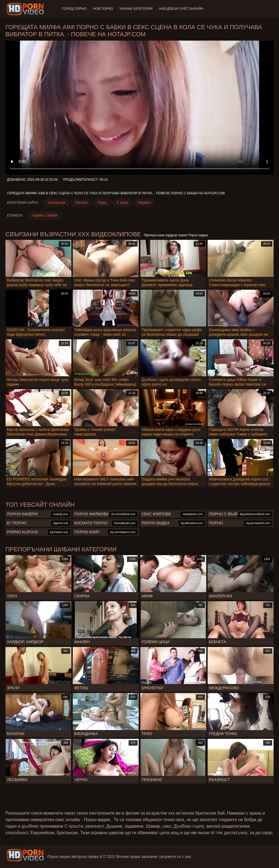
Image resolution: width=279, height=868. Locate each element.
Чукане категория (136, 9)
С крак (122, 202)
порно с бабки (45, 215)
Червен (144, 202)
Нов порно (103, 9)
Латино (81, 202)
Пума (102, 202)
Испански (57, 202)
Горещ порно (74, 9)
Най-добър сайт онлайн (181, 9)
